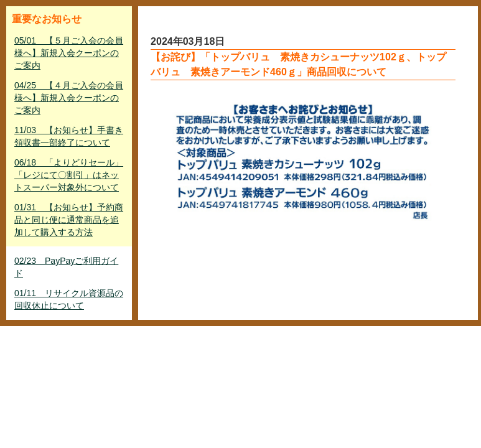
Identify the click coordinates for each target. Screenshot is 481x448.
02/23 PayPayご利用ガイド (66, 267)
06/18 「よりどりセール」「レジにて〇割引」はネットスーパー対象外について (69, 175)
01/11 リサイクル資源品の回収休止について (69, 299)
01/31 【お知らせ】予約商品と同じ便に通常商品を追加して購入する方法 (69, 220)
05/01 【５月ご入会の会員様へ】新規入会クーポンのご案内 (69, 53)
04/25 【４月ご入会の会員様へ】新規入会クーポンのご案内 (69, 98)
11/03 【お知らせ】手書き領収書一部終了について (69, 136)
